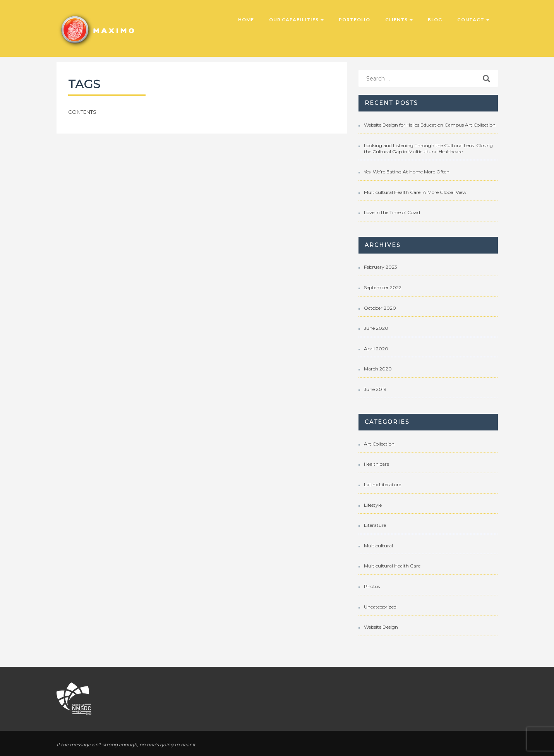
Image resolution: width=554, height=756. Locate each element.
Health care (376, 464)
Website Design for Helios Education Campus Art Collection (430, 125)
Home (246, 20)
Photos (372, 586)
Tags (84, 84)
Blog (435, 20)
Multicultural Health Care (392, 566)
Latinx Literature (382, 484)
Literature (375, 525)
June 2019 (375, 389)
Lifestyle (373, 505)
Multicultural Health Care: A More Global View (415, 192)
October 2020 (380, 308)
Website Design (381, 627)
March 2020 (378, 369)
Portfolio (354, 20)
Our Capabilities (296, 20)
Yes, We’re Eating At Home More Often (407, 172)
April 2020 (376, 349)
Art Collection (379, 444)
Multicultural (378, 546)
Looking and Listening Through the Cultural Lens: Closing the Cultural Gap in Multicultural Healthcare (428, 148)
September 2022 (383, 287)
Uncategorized (380, 607)
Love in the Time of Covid (392, 212)
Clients (399, 20)
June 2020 (376, 328)
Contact (473, 20)
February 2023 (381, 267)
